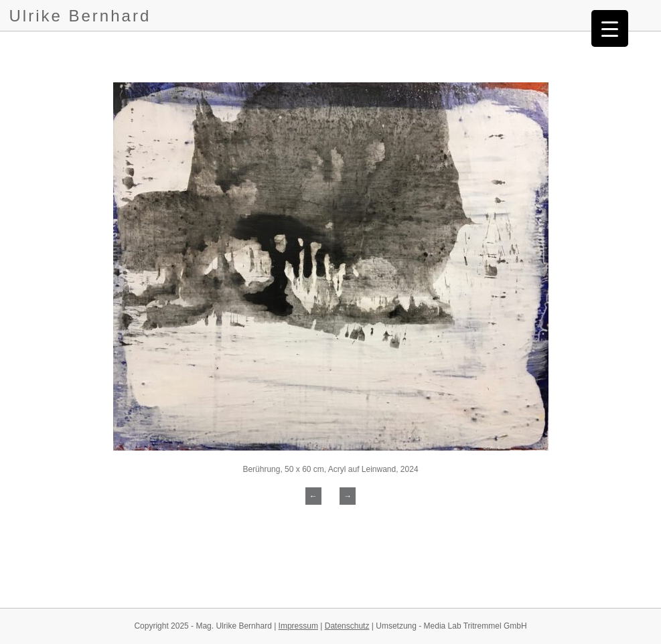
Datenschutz (347, 626)
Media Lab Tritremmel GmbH (475, 626)
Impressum (298, 626)
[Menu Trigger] (610, 28)
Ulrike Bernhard (80, 16)
